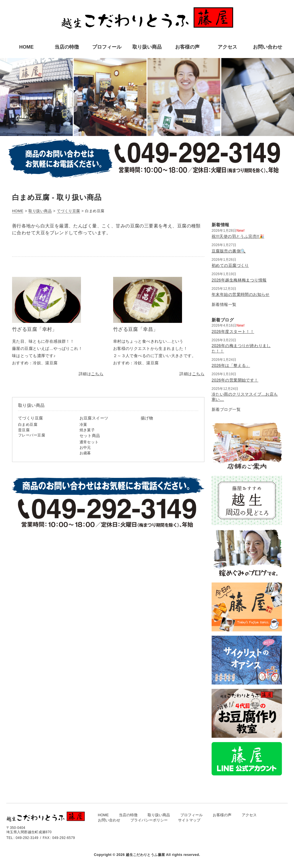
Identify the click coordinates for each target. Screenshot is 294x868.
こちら (97, 374)
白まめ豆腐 (28, 425)
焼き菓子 (87, 430)
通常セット (89, 442)
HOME (103, 815)
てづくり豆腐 (31, 418)
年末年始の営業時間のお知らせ (241, 294)
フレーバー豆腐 (32, 435)
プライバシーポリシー (149, 820)
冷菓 (83, 425)
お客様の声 (222, 815)
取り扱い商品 (159, 815)
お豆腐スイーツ (94, 418)
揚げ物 (147, 418)
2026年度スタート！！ (233, 332)
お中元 (85, 448)
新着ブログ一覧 (226, 409)
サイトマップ (189, 820)
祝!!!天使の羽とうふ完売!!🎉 (238, 236)
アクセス (249, 815)
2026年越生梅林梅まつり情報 (239, 280)
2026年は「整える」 (231, 365)
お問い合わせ (109, 820)
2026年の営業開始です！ (235, 380)
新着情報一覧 (224, 304)
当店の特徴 (128, 815)
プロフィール (192, 815)
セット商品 (90, 436)
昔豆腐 (24, 430)
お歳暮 (85, 453)
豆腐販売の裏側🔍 (229, 251)
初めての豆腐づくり (230, 265)
